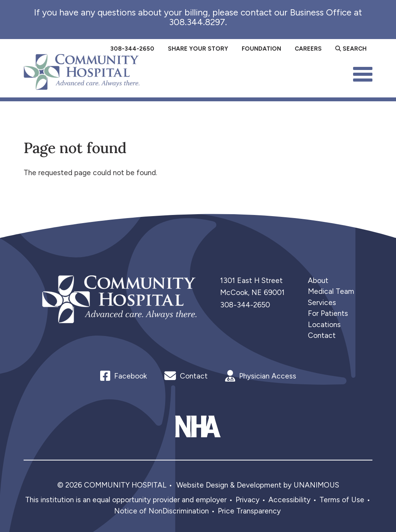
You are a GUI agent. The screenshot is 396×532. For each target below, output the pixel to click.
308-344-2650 (245, 305)
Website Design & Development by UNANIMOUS (258, 485)
